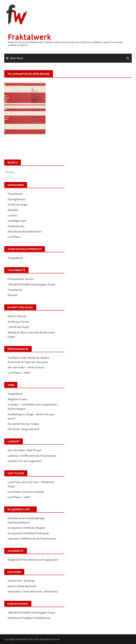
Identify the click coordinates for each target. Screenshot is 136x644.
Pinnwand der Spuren (21, 279)
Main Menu (17, 58)
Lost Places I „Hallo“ (19, 373)
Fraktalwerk (29, 37)
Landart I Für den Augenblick (25, 461)
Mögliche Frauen (18, 399)
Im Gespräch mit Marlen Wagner (27, 528)
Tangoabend (15, 258)
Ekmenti (12, 295)
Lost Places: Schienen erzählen (26, 492)
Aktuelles (13, 210)
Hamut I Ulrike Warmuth (22, 586)
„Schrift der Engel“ (19, 327)
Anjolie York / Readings (21, 581)
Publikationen (16, 226)
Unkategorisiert (17, 221)
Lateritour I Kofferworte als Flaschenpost (32, 456)
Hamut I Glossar (17, 316)
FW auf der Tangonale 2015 (24, 429)
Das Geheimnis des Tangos (23, 424)
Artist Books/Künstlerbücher (25, 232)
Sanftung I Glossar (19, 322)
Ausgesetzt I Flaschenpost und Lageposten (33, 560)
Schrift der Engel (17, 205)
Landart (12, 215)
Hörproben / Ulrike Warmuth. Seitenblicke (33, 592)
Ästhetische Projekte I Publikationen (29, 618)
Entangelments (17, 199)
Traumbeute (15, 194)
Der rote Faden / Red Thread (24, 450)
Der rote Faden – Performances (26, 367)
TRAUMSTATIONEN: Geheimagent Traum (32, 285)
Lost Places (14, 237)
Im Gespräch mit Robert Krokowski (28, 533)
